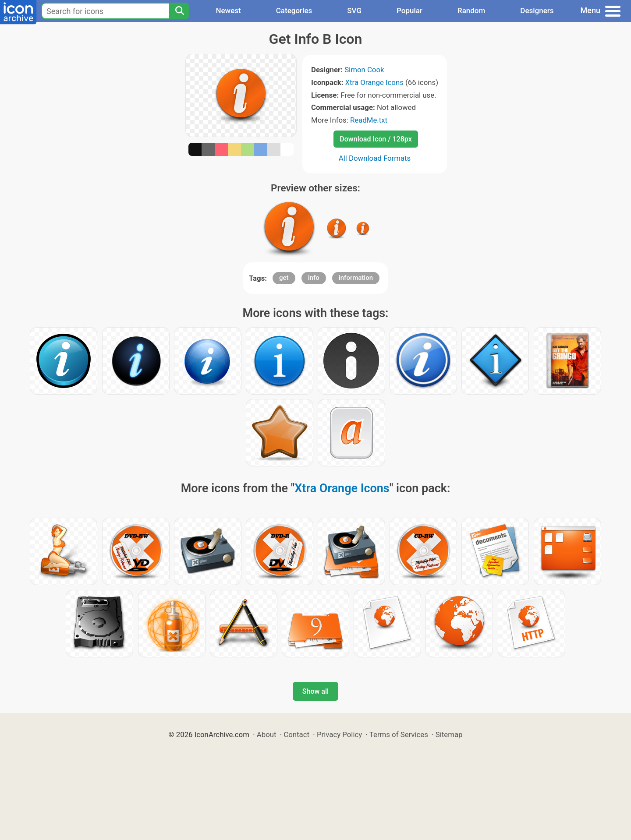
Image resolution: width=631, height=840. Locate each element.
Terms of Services (399, 734)
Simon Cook (364, 70)
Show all (315, 691)
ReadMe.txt (369, 120)
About (267, 734)
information (356, 278)
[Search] (179, 11)
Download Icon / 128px (376, 139)
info (314, 278)
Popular (409, 11)
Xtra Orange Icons (374, 82)
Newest (228, 11)
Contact (296, 734)
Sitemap (449, 734)
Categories (294, 11)
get (284, 278)
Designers (537, 11)
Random (471, 11)
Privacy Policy (339, 734)
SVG (354, 11)
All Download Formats (375, 158)
